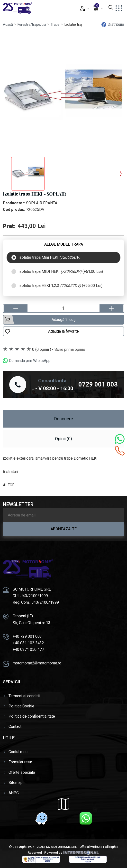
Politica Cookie (21, 706)
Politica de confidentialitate (32, 716)
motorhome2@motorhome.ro (37, 663)
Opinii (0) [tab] (63, 439)
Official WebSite (91, 847)
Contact (15, 726)
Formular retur (20, 762)
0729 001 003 (98, 384)
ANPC (14, 793)
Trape (55, 25)
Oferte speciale (22, 772)
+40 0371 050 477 (28, 649)
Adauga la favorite (42, 331)
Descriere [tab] (64, 419)
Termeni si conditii (24, 696)
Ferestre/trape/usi (32, 25)
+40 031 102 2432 (28, 643)
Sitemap (16, 783)
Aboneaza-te (64, 529)
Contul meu (18, 752)
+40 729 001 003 (27, 636)
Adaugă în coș (40, 320)
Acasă (8, 25)
